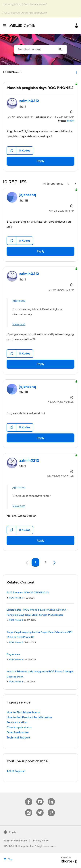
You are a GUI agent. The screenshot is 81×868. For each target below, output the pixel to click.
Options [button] (76, 72)
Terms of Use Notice (15, 841)
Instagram (29, 809)
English (13, 832)
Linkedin (51, 798)
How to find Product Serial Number (29, 717)
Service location (17, 722)
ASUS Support (16, 771)
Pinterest (51, 809)
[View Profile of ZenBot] (71, 121)
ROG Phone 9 (16, 598)
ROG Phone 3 (16, 682)
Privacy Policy (41, 841)
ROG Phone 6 (16, 660)
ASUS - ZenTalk (22, 26)
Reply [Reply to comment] (40, 251)
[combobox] (40, 49)
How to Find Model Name (23, 712)
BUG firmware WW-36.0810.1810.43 (28, 593)
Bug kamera (13, 654)
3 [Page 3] (45, 562)
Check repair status (19, 727)
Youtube (40, 798)
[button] (12, 151)
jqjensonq (19, 301)
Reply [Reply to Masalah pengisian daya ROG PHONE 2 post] (40, 161)
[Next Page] (54, 563)
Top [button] (10, 859)
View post (19, 324)
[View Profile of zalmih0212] (29, 101)
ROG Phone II (13, 72)
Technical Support (18, 738)
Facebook (29, 798)
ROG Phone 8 (16, 620)
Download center (18, 732)
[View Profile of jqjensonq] (28, 195)
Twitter (40, 809)
